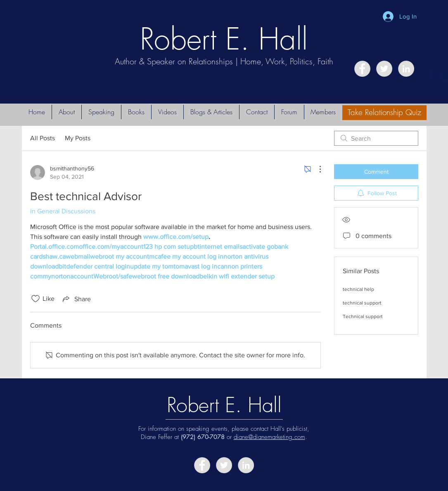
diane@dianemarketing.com (269, 437)
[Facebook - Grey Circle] (362, 69)
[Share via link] (76, 299)
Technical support (363, 316)
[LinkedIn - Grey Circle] (406, 69)
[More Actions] (316, 169)
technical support (362, 303)
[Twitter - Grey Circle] (384, 69)
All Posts (43, 138)
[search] (376, 138)
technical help (358, 289)
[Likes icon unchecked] (36, 299)
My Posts (78, 138)
